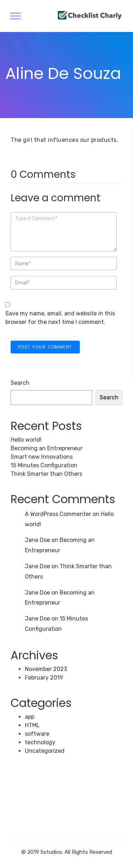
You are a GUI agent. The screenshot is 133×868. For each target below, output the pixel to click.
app (30, 717)
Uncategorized (45, 751)
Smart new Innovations (42, 457)
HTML (32, 725)
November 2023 (46, 669)
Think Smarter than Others (46, 474)
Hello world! (26, 440)
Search (20, 383)
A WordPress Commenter (58, 514)
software (37, 734)
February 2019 (44, 678)
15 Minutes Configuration (44, 465)
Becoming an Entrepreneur (47, 448)
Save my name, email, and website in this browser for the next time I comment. (60, 318)
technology (40, 742)
